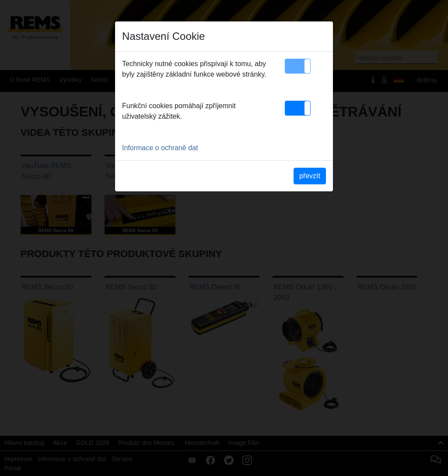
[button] (298, 66)
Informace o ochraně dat (160, 148)
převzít (310, 176)
